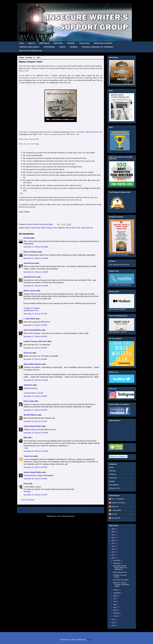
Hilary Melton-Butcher (32, 364)
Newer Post (24, 510)
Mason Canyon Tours (49, 228)
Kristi (26, 484)
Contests (62, 47)
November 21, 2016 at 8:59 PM (35, 336)
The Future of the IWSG (121, 580)
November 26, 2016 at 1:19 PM (35, 479)
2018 (113, 552)
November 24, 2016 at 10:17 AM (36, 451)
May (115, 604)
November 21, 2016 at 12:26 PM (36, 286)
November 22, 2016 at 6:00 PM (35, 410)
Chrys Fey (28, 353)
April (115, 607)
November (117, 563)
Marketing (74, 47)
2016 (113, 558)
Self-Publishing (49, 47)
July (115, 599)
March (115, 610)
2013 (113, 625)
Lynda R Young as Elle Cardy (35, 341)
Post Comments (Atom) (66, 516)
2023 (113, 538)
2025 (113, 532)
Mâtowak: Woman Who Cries (69, 228)
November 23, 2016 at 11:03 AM (36, 433)
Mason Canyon (30, 291)
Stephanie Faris (30, 277)
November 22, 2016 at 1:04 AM (35, 348)
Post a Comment (28, 500)
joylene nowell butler (32, 228)
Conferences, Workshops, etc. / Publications (97, 47)
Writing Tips (113, 478)
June (115, 601)
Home (22, 43)
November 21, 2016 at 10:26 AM (36, 247)
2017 (113, 555)
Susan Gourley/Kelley (32, 330)
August (116, 596)
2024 (113, 535)
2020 (113, 546)
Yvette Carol (28, 456)
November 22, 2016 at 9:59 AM (35, 359)
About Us (31, 43)
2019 (113, 549)
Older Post (97, 510)
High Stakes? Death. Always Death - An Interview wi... (120, 568)
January (116, 616)
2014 (113, 623)
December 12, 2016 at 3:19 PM (35, 495)
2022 (113, 540)
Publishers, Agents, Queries (29, 47)
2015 (113, 620)
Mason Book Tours (96, 132)
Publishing (113, 474)
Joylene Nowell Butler (32, 426)
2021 (113, 543)
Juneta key (28, 385)
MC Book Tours (33, 310)
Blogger (89, 640)
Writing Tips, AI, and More (103, 43)
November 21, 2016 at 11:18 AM (36, 272)
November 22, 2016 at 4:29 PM (35, 396)
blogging (112, 481)
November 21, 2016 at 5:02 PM (35, 325)
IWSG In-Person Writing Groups (31, 51)
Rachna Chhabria (31, 252)
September (117, 593)
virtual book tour (87, 228)
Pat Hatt (27, 238)
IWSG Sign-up (44, 43)
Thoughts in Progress (32, 308)
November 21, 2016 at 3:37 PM (35, 314)
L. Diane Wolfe (29, 319)
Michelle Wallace (30, 415)
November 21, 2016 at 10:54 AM (36, 258)
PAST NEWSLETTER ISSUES (119, 265)
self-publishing (114, 485)
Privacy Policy (84, 43)
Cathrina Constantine (118, 503)
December (117, 560)
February (116, 613)
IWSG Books (58, 43)
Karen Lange (29, 401)
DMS (25, 438)
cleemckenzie (29, 263)
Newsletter (71, 43)
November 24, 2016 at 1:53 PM (35, 467)
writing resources (115, 488)
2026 (113, 529)
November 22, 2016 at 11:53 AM (36, 380)
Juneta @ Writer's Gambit (33, 393)
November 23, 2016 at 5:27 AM (35, 421)
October (116, 590)
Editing (111, 467)
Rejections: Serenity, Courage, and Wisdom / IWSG (121, 584)
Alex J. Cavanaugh (118, 499)
